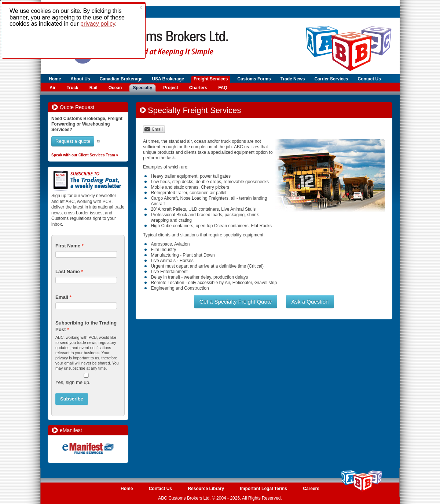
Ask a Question (310, 302)
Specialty (142, 88)
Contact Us (369, 79)
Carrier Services (331, 79)
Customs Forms (254, 79)
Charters (198, 88)
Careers (311, 489)
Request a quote (73, 141)
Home (55, 79)
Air (53, 88)
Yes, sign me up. (73, 382)
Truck (73, 88)
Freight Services (211, 79)
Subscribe (72, 399)
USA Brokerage (168, 79)
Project (171, 88)
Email (62, 297)
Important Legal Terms (263, 489)
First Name (68, 246)
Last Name (68, 271)
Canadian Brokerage (121, 79)
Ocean (115, 88)
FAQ (223, 88)
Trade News (293, 79)
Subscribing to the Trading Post (86, 326)
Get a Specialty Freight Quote (236, 302)
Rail (93, 88)
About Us (80, 79)
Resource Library (206, 489)
